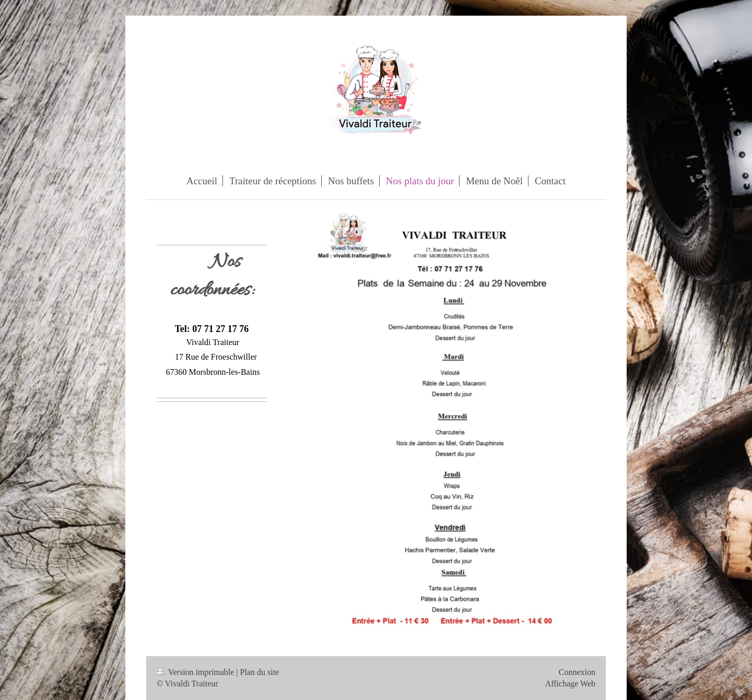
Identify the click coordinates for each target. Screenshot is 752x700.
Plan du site (260, 672)
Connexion (577, 672)
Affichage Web (570, 684)
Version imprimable (196, 672)
